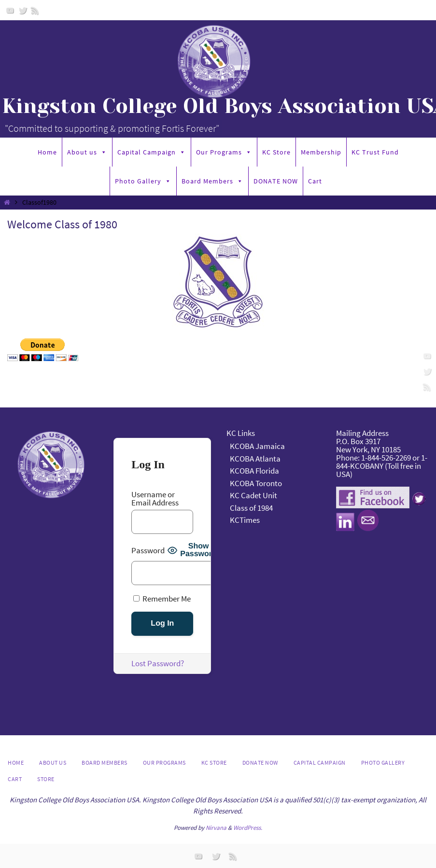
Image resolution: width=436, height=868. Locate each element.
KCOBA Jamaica (258, 446)
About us (87, 152)
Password (148, 551)
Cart (315, 181)
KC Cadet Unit (253, 495)
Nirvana (216, 828)
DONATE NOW (276, 181)
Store (46, 779)
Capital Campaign (152, 152)
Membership (321, 152)
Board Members (212, 181)
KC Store (276, 152)
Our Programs (224, 152)
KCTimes (245, 520)
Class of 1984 (251, 508)
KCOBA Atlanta (255, 459)
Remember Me (162, 598)
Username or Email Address (155, 499)
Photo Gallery (143, 181)
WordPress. (248, 828)
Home (47, 152)
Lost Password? (158, 663)
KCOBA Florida (254, 471)
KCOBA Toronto (256, 483)
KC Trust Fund (375, 152)
